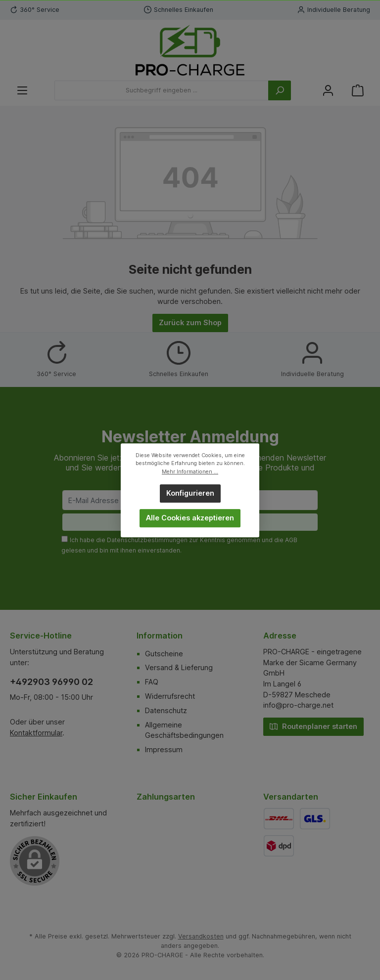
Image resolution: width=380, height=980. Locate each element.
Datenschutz (166, 710)
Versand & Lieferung (179, 667)
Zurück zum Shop (190, 322)
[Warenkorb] (358, 91)
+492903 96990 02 (51, 682)
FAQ (152, 682)
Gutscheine (164, 654)
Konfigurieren (190, 493)
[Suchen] (280, 90)
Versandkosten (201, 936)
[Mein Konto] (328, 91)
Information (160, 636)
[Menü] (22, 91)
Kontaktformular (36, 733)
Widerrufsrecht (170, 696)
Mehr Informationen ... (190, 471)
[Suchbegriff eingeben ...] (162, 90)
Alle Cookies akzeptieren (190, 518)
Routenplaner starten (313, 726)
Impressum (164, 749)
